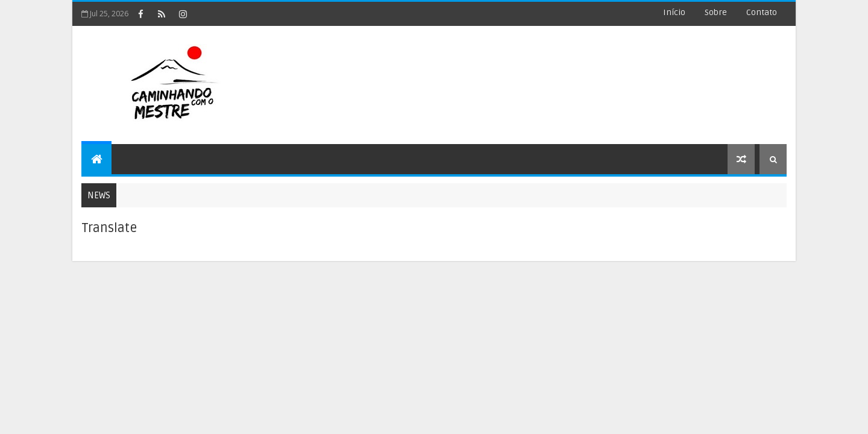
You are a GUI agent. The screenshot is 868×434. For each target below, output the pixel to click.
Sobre (716, 12)
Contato (762, 12)
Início (674, 12)
